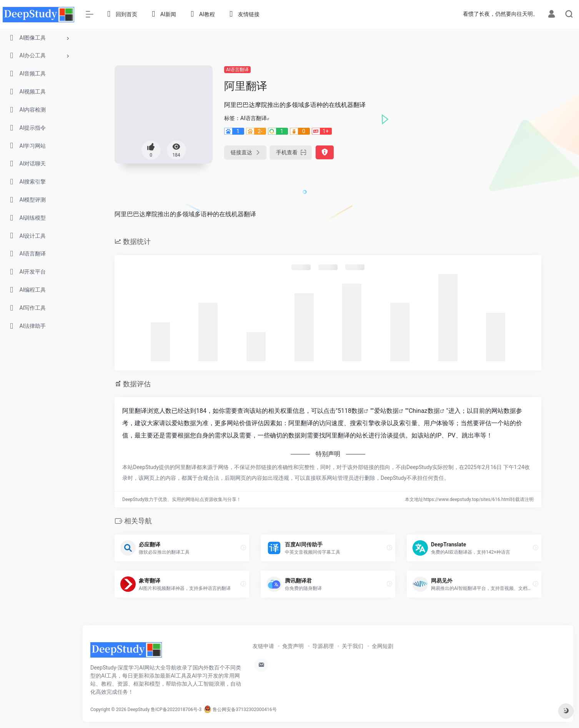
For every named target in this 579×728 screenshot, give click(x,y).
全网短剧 (383, 646)
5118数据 (351, 411)
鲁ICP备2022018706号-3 (176, 710)
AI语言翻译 (237, 70)
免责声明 (293, 646)
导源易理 (323, 646)
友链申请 (263, 646)
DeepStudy (139, 710)
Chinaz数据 (424, 411)
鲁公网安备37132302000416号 (240, 710)
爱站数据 (386, 411)
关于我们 (353, 646)
